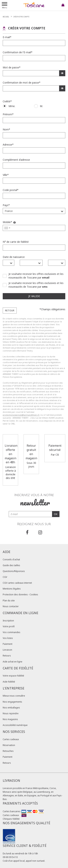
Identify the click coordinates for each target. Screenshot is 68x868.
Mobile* (9, 222)
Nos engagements (12, 702)
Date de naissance (14, 257)
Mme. (12, 106)
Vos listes (8, 638)
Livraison (7, 650)
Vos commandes (12, 632)
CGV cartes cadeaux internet (17, 583)
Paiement (8, 644)
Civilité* (7, 101)
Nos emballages (11, 708)
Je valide (34, 296)
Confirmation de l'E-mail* (18, 52)
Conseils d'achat (11, 559)
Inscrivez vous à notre (34, 500)
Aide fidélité (9, 682)
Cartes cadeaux (11, 739)
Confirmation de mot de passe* (22, 83)
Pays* (6, 205)
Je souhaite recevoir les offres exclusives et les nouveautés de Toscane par (36, 276)
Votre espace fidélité (13, 676)
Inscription (8, 621)
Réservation (9, 745)
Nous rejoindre (11, 713)
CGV (5, 577)
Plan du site (9, 601)
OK (56, 514)
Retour (10, 310)
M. (41, 106)
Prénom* (8, 114)
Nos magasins (10, 719)
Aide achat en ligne (13, 662)
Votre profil (9, 626)
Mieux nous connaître (14, 696)
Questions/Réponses (14, 571)
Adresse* (8, 145)
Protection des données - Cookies (20, 595)
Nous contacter (11, 606)
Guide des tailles (11, 565)
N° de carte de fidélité (16, 242)
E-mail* (7, 37)
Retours (7, 656)
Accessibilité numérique (15, 725)
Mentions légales (12, 589)
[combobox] (7, 228)
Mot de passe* (12, 67)
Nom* (6, 129)
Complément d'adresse (16, 160)
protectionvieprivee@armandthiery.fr (21, 415)
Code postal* (11, 190)
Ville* (6, 175)
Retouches (8, 751)
